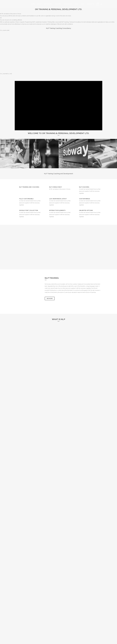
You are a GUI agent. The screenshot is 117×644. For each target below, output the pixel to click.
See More (50, 298)
